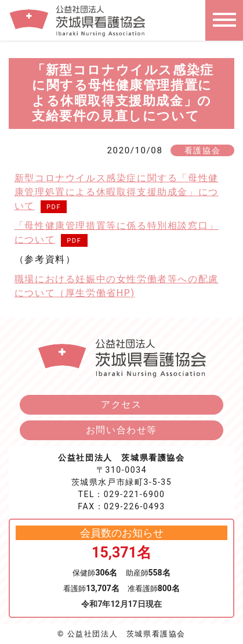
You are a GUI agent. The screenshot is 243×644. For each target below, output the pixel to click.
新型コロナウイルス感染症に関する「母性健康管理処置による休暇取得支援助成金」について (117, 192)
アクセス (121, 404)
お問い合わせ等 (122, 430)
